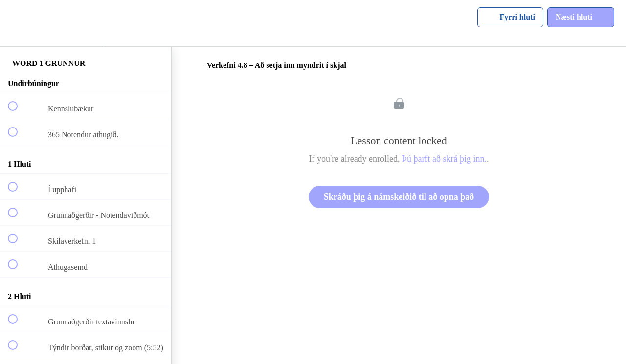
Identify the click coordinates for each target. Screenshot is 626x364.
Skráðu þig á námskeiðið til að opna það (399, 197)
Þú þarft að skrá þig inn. (444, 159)
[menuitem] (86, 23)
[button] (18, 23)
